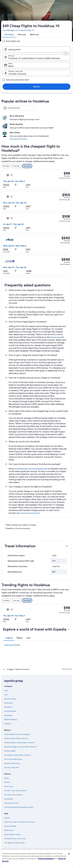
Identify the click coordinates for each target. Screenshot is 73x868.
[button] (36, 546)
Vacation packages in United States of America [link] (20, 747)
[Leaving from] (36, 50)
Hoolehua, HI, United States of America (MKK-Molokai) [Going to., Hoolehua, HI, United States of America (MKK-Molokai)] (34, 58)
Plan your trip (67, 669)
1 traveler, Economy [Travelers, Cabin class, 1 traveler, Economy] (17, 74)
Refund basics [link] (9, 830)
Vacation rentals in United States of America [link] (19, 743)
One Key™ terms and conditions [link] (15, 791)
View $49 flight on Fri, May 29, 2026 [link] (18, 30)
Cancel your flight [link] (10, 826)
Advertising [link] (8, 715)
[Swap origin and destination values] (66, 53)
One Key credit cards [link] (11, 767)
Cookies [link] (7, 782)
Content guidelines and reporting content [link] (19, 807)
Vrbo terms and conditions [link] (13, 795)
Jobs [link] (6, 695)
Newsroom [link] (8, 707)
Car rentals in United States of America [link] (18, 755)
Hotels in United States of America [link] (16, 738)
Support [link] (7, 818)
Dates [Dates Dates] (11, 66)
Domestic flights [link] (10, 751)
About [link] (6, 690)
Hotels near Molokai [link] (12, 645)
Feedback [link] (8, 724)
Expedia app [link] (56, 337)
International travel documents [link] (15, 839)
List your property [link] (10, 699)
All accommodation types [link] (13, 759)
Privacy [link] (7, 778)
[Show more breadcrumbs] (4, 669)
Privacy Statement (46, 859)
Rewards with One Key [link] (12, 763)
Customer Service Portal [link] (30, 513)
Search (36, 87)
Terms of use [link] (8, 786)
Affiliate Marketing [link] (11, 720)
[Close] (69, 854)
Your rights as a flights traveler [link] (14, 843)
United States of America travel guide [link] (17, 734)
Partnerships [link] (8, 703)
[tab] (9, 34)
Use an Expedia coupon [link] (12, 834)
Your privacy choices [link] (11, 803)
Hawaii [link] (11, 669)
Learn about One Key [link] (18, 139)
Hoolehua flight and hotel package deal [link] (31, 469)
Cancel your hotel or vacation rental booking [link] (20, 822)
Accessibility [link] (8, 799)
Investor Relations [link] (10, 711)
